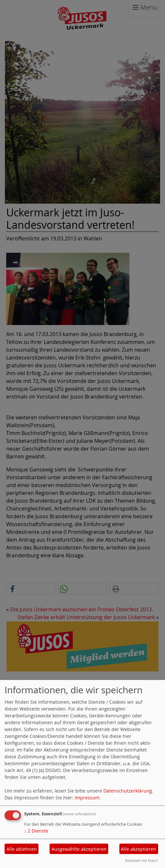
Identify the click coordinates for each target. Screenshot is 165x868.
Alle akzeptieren (139, 849)
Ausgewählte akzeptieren (79, 849)
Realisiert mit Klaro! (142, 860)
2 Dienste (36, 831)
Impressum (87, 798)
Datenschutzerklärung (128, 791)
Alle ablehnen (22, 849)
